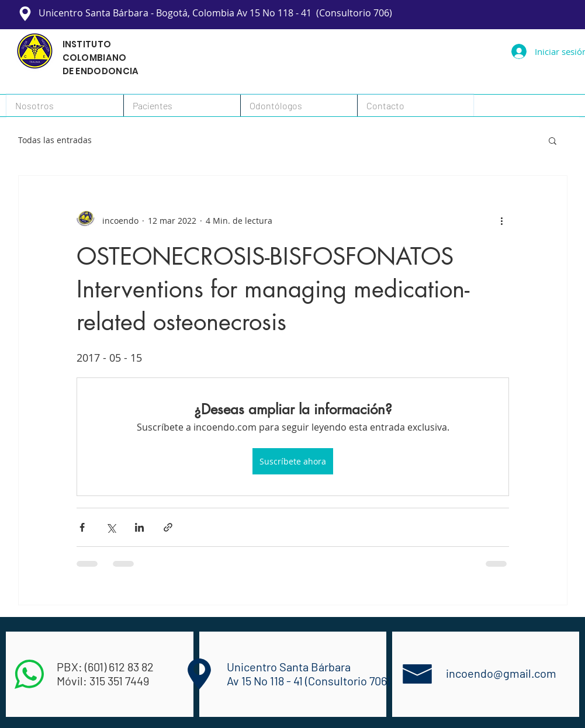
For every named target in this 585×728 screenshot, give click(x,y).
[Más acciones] (502, 220)
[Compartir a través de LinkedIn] (139, 527)
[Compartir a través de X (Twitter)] (111, 527)
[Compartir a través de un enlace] (168, 527)
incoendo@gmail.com (501, 673)
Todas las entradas (55, 140)
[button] (415, 105)
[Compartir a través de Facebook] (82, 527)
